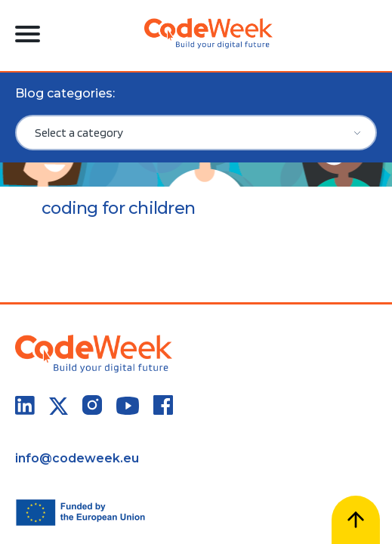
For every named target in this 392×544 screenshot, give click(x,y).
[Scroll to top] (356, 520)
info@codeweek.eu (77, 458)
